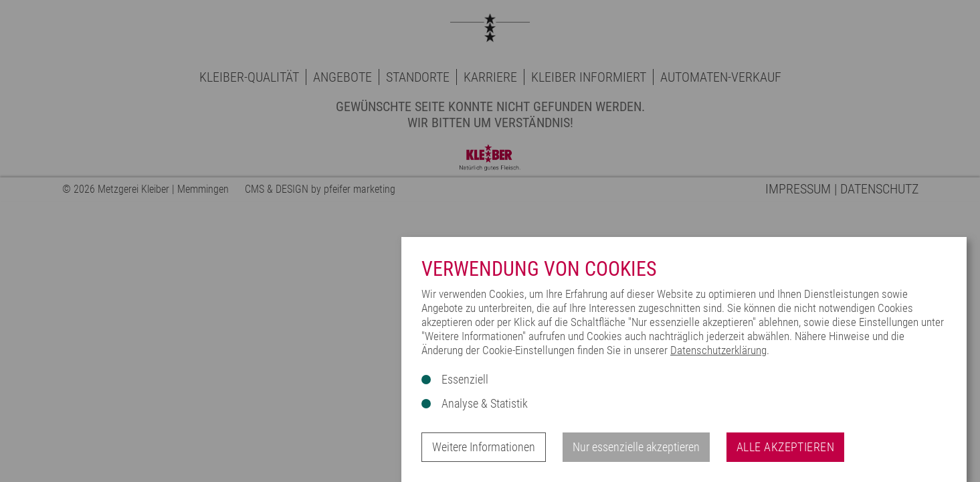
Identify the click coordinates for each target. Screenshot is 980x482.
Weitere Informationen (484, 447)
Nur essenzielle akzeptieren (636, 447)
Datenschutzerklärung (718, 350)
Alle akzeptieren (785, 447)
